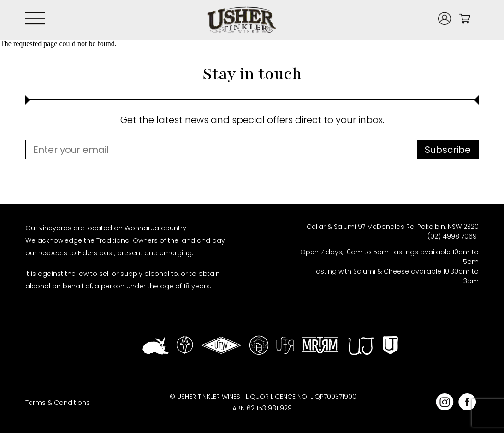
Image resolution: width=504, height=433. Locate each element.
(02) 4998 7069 (453, 236)
